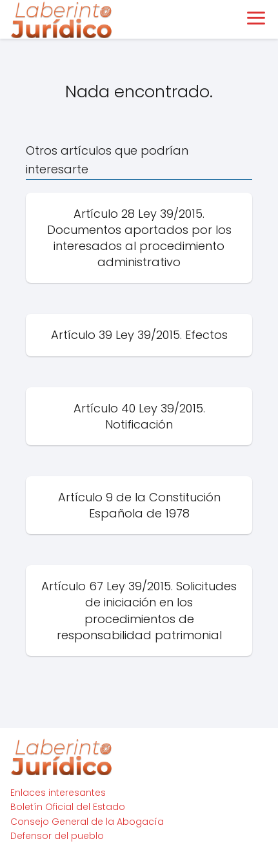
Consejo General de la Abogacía (87, 822)
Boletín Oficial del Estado (68, 807)
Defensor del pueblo (57, 836)
